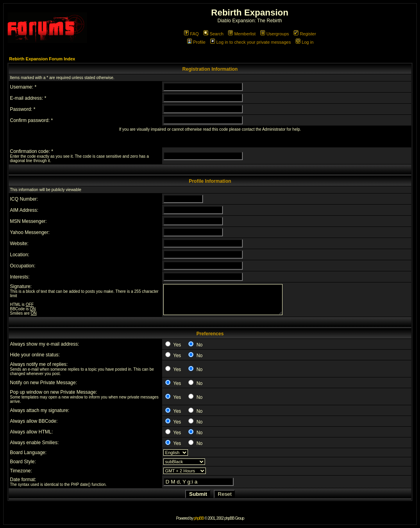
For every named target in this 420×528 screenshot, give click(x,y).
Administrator (274, 129)
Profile (196, 42)
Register (305, 34)
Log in (305, 42)
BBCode (17, 309)
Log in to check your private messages (251, 42)
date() (85, 484)
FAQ (191, 34)
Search (213, 34)
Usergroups (275, 34)
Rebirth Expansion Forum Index (42, 59)
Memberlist (242, 34)
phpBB (199, 518)
